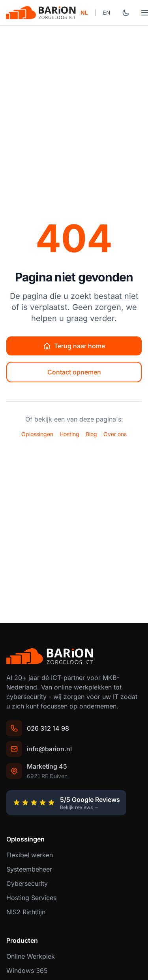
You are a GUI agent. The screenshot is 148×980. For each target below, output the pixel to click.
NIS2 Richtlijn (26, 912)
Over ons (115, 434)
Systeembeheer (29, 869)
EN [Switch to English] (107, 12)
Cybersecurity (27, 883)
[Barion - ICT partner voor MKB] (41, 13)
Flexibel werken (30, 855)
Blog (91, 434)
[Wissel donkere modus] (126, 13)
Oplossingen (37, 434)
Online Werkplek (31, 956)
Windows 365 (27, 971)
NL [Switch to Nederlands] (84, 12)
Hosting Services (31, 898)
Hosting (69, 434)
